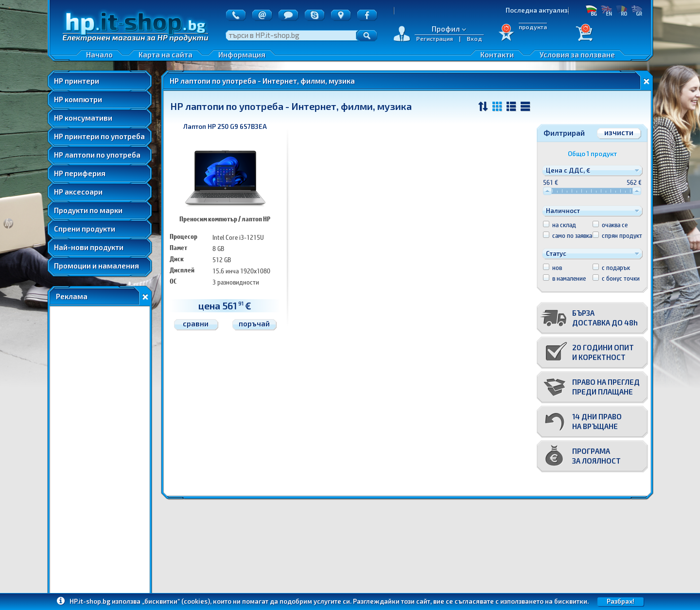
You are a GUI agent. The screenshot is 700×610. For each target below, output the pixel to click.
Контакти (497, 54)
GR (637, 10)
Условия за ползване (577, 54)
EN (606, 10)
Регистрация (435, 38)
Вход (474, 38)
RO (621, 10)
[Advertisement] (100, 452)
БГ (591, 10)
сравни (196, 323)
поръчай (254, 323)
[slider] (547, 191)
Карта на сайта (166, 54)
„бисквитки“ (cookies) (176, 601)
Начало (99, 54)
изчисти (619, 132)
